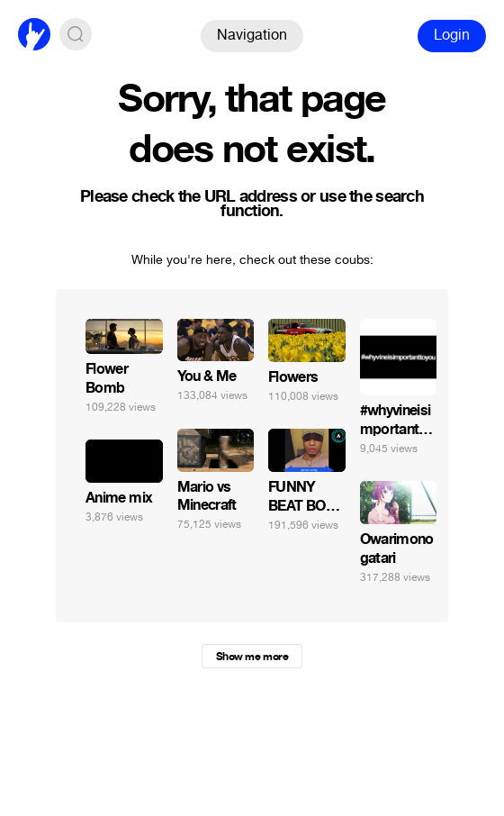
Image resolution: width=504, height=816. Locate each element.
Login (452, 35)
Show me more (252, 657)
